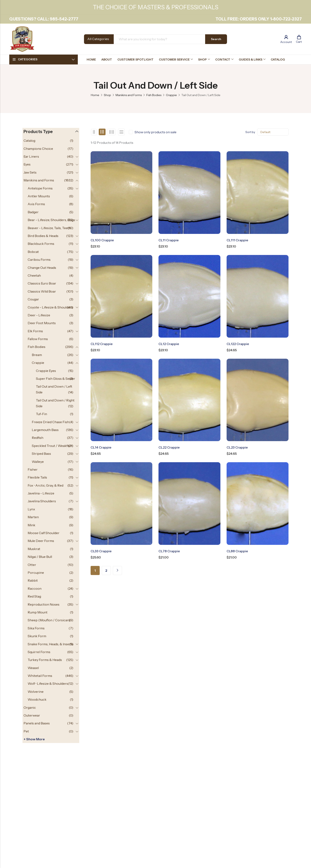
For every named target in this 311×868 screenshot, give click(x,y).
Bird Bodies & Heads (43, 236)
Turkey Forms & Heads (45, 660)
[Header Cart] (299, 39)
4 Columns (111, 132)
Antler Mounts (39, 196)
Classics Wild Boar (42, 291)
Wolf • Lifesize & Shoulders (48, 683)
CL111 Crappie (237, 240)
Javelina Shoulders (42, 501)
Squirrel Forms (39, 652)
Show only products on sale (155, 132)
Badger (33, 212)
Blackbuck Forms (41, 244)
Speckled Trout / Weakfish (52, 446)
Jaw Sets (30, 172)
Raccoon (35, 588)
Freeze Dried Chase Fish (50, 422)
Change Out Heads (42, 268)
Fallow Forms (38, 339)
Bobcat (33, 252)
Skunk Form (37, 636)
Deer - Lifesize (39, 315)
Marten (33, 517)
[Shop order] (273, 132)
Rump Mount (38, 612)
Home (95, 95)
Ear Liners (31, 156)
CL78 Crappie (169, 551)
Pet (26, 731)
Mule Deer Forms (41, 541)
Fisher (33, 469)
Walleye (38, 462)
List (121, 132)
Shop (107, 95)
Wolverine (36, 692)
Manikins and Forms (129, 95)
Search (216, 39)
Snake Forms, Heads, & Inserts (51, 644)
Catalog (29, 140)
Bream (37, 355)
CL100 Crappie (102, 240)
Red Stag (34, 596)
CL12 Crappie (169, 344)
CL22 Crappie (169, 447)
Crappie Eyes (46, 371)
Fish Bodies (154, 95)
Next (117, 570)
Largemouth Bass (45, 430)
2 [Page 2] (106, 570)
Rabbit (33, 580)
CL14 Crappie (101, 447)
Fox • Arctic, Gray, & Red (46, 485)
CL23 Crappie (237, 447)
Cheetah (34, 275)
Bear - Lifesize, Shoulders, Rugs (51, 220)
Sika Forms (36, 628)
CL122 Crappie (238, 344)
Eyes (27, 164)
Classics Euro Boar (42, 283)
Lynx (31, 509)
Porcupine (36, 573)
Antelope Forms (40, 188)
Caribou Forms (39, 260)
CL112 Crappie (102, 344)
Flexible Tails (37, 477)
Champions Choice (38, 149)
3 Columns (102, 132)
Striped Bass (41, 454)
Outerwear (32, 715)
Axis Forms (36, 204)
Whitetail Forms (40, 676)
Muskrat (34, 549)
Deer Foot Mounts (42, 323)
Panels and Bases (37, 723)
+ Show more (34, 739)
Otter (32, 565)
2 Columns (94, 132)
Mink (31, 525)
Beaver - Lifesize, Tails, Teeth (49, 228)
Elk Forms (35, 331)
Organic (30, 707)
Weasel (33, 668)
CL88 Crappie (237, 551)
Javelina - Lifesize (41, 493)
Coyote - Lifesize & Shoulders (50, 307)
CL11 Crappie (169, 240)
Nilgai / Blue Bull (40, 557)
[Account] (286, 39)
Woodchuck (37, 699)
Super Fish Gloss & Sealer (56, 379)
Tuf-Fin (41, 414)
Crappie (171, 95)
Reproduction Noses (44, 604)
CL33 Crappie (101, 551)
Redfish (38, 438)
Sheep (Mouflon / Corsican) (49, 620)
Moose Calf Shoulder (44, 533)
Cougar (33, 299)
